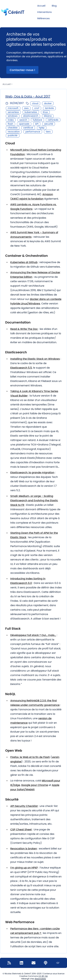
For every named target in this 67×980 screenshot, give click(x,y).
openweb (24, 124)
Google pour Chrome (35, 785)
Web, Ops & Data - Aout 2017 (28, 96)
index (11, 120)
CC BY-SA (43, 976)
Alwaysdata (40, 979)
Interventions (45, 12)
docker (48, 103)
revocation (14, 132)
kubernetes (31, 112)
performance (33, 132)
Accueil (41, 6)
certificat (28, 128)
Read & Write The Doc (24, 329)
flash (10, 124)
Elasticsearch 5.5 (21, 368)
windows (13, 116)
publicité (13, 135)
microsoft (13, 108)
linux (45, 112)
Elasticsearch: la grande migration (32, 473)
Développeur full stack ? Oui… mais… (33, 635)
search (23, 120)
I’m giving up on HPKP (24, 868)
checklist (13, 128)
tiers (48, 132)
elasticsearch (31, 116)
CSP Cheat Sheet (21, 830)
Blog (54, 6)
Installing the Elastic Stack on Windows (35, 359)
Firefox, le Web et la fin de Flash (30, 757)
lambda (49, 108)
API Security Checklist (24, 806)
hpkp (42, 128)
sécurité (49, 124)
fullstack (37, 120)
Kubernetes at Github (24, 262)
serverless (13, 112)
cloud (35, 103)
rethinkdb (53, 120)
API (37, 124)
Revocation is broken (24, 849)
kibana (48, 116)
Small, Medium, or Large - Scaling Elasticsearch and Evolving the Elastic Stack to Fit (34, 500)
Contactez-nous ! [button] (22, 70)
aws (26, 108)
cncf (37, 108)
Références (44, 18)
